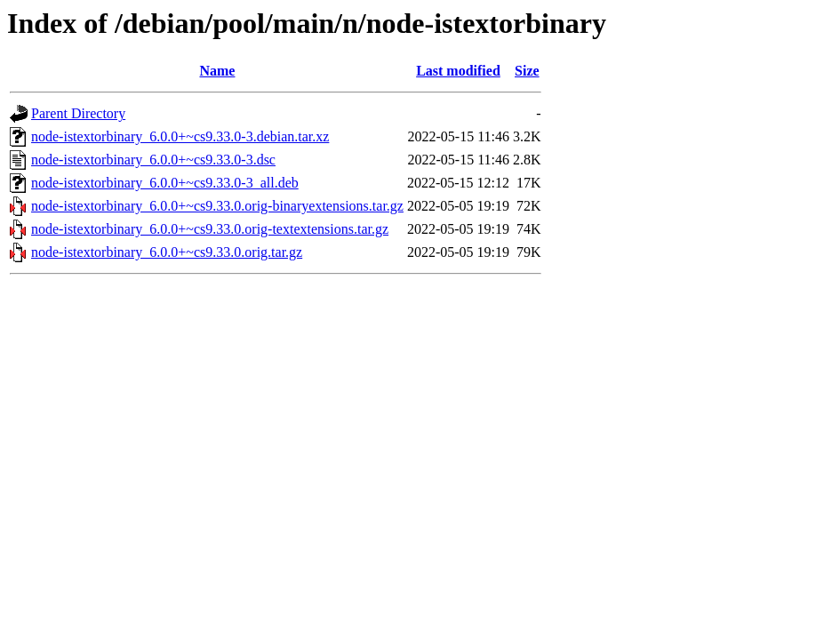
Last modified (458, 71)
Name (217, 71)
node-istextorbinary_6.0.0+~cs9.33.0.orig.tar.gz (167, 252)
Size (527, 71)
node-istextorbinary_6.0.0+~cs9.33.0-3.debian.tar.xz (180, 136)
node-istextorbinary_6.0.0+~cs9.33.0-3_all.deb (165, 183)
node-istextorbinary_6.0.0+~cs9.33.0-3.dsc (153, 160)
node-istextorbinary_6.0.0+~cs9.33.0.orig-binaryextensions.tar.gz (217, 206)
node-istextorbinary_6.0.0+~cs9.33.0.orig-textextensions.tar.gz (210, 229)
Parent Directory (78, 113)
